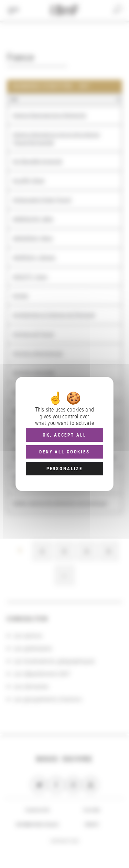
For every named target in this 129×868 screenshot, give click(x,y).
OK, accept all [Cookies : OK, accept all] (64, 435)
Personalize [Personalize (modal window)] (64, 469)
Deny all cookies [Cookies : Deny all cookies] (64, 452)
